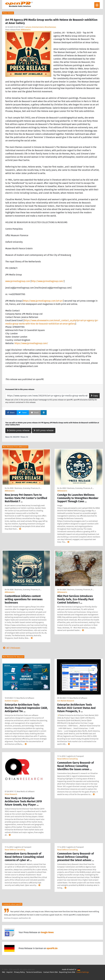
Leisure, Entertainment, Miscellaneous (41, 27)
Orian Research (11, 794)
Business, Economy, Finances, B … (28, 488)
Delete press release (18, 430)
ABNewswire (26, 30)
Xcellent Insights (12, 701)
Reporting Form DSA (67, 972)
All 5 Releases (11, 648)
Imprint (10, 972)
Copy (94, 396)
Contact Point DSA (50, 972)
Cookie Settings (83, 972)
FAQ (3, 972)
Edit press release (44, 430)
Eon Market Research (66, 701)
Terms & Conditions (34, 972)
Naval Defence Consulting (67, 759)
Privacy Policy (19, 972)
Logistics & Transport (75, 756)
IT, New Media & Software (24, 698)
